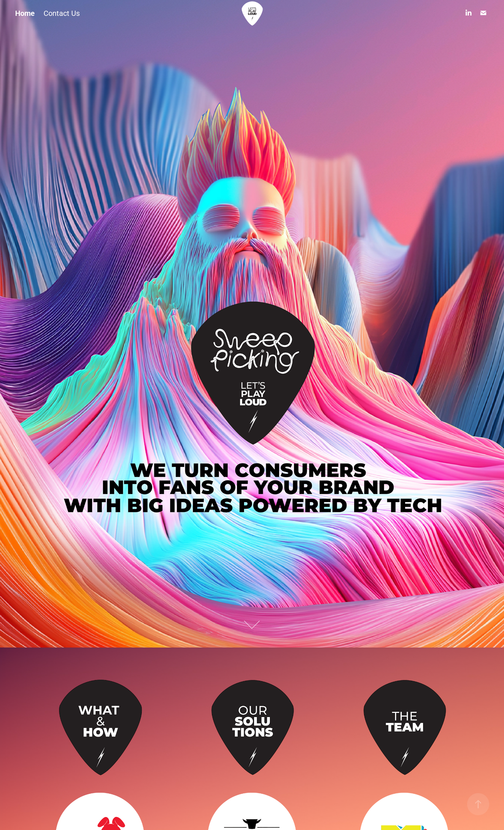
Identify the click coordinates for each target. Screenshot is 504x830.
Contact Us (62, 13)
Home (25, 13)
